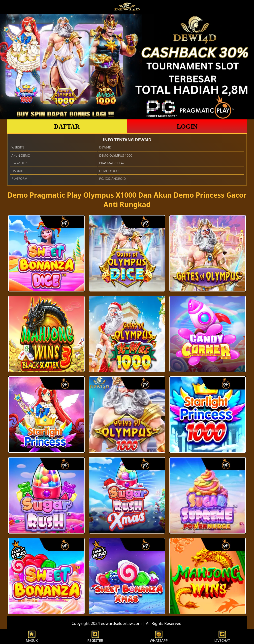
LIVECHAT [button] (222, 637)
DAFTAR (67, 126)
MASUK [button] (32, 637)
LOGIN (187, 126)
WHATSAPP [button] (159, 637)
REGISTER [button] (95, 637)
